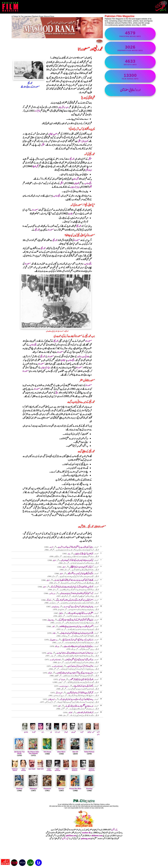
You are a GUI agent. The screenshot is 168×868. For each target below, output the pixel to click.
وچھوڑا (54, 633)
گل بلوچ (36, 166)
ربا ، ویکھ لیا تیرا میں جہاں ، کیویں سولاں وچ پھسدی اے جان (78, 646)
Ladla (66, 768)
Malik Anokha (49, 769)
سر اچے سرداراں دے (64, 686)
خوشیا (60, 706)
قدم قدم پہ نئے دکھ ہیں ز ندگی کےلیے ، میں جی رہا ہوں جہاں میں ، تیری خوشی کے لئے (72, 587)
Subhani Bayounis (92, 769)
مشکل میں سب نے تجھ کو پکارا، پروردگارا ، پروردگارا (80, 613)
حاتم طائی (61, 613)
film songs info (130, 76)
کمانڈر (53, 627)
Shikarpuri (33, 789)
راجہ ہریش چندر (63, 107)
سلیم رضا (80, 731)
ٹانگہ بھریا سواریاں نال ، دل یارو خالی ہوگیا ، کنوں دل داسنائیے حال (77, 633)
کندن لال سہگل (83, 141)
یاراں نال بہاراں (55, 607)
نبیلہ (49, 731)
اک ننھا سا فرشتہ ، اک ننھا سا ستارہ (85, 713)
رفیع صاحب (88, 183)
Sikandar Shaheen (75, 769)
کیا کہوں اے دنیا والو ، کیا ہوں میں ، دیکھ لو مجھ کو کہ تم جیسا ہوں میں (77, 560)
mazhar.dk (86, 833)
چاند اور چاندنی (51, 620)
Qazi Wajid (32, 768)
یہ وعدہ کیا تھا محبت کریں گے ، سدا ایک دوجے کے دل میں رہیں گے (77, 699)
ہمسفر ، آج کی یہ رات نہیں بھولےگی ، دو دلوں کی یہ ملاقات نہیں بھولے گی (75, 600)
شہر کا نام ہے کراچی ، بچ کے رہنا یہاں (84, 554)
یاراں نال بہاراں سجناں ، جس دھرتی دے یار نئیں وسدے (78, 607)
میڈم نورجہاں (75, 187)
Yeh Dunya (47, 752)
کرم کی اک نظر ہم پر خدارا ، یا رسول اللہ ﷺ (82, 567)
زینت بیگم (89, 170)
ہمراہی (55, 560)
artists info (130, 62)
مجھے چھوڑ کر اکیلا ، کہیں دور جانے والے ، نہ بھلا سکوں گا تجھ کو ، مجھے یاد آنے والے (74, 580)
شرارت (51, 547)
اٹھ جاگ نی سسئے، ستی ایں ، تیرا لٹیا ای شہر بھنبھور (81, 680)
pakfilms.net (71, 836)
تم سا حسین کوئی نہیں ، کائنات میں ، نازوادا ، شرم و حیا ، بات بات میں (77, 594)
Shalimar (19, 789)
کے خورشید (25, 731)
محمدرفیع (72, 159)
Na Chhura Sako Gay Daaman (33, 753)
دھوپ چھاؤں (53, 134)
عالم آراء (37, 111)
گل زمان (76, 179)
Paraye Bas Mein (75, 789)
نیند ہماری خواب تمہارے (55, 660)
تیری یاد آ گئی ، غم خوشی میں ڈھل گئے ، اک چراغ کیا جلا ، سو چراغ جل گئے (76, 620)
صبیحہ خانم (65, 731)
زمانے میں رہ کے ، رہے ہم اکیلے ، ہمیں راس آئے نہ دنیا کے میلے (78, 640)
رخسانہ (41, 731)
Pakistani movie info (130, 34)
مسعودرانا (35, 210)
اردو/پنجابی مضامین (130, 90)
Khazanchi (47, 789)
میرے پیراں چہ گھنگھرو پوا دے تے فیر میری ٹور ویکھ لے (79, 706)
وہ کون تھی (49, 600)
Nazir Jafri (40, 768)
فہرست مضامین (99, 41)
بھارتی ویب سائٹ (83, 357)
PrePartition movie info (130, 48)
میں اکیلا (50, 673)
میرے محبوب (52, 594)
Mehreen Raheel (15, 769)
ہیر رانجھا (57, 646)
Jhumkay (89, 789)
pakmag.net (86, 839)
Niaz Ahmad (23, 769)
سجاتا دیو (63, 360)
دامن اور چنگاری (52, 699)
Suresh (83, 768)
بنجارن (70, 214)
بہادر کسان (50, 653)
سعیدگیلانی (88, 731)
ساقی (57, 393)
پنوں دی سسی (62, 680)
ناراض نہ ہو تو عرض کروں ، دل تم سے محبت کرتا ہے (80, 666)
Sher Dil (75, 752)
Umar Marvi (61, 752)
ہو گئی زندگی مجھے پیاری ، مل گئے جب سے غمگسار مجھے (80, 574)
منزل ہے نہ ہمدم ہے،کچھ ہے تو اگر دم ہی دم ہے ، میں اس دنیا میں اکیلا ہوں (75, 673)
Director (61, 789)
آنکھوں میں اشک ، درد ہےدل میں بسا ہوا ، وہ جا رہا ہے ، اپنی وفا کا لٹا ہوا (76, 627)
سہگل (43, 145)
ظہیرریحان (73, 731)
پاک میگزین (114, 830)
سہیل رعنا (33, 731)
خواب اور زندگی (59, 693)
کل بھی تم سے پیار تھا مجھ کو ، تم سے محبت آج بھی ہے (80, 693)
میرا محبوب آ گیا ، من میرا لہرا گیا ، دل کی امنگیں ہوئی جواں (79, 660)
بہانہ (69, 554)
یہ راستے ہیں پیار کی (54, 640)
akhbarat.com (97, 836)
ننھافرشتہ (70, 713)
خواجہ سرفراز (57, 731)
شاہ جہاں (76, 183)
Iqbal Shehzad (58, 769)
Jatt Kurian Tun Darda (19, 753)
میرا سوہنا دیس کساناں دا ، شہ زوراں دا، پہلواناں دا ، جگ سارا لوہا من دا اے (75, 653)
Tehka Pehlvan (89, 752)
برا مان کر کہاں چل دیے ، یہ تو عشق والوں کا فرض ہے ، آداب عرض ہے (76, 547)
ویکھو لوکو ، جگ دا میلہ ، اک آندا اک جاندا (83, 686)
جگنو (91, 187)
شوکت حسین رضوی (96, 732)
